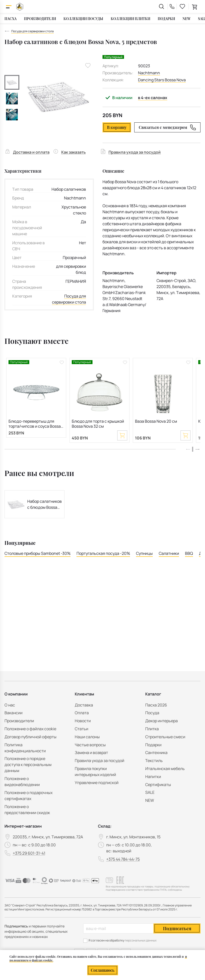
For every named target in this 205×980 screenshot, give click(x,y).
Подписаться (177, 928)
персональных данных (141, 940)
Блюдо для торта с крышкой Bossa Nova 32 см (98, 424)
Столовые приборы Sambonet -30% (37, 553)
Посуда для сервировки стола (69, 299)
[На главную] (20, 7)
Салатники (169, 553)
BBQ (189, 553)
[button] (197, 449)
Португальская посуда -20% (103, 553)
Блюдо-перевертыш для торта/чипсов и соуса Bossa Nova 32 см (35, 424)
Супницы (144, 553)
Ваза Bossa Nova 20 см (156, 421)
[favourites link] (182, 7)
